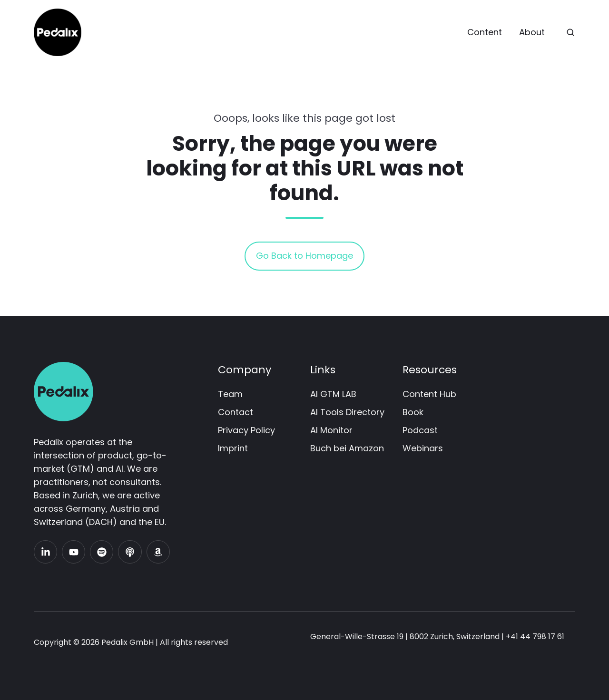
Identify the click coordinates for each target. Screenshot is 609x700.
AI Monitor (331, 430)
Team (230, 394)
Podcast (420, 430)
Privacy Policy (246, 430)
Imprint (233, 448)
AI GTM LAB (333, 394)
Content (485, 32)
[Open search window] (570, 32)
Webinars (423, 448)
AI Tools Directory (347, 412)
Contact (236, 412)
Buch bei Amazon (347, 448)
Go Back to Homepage (304, 256)
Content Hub (429, 394)
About (532, 32)
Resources (430, 370)
